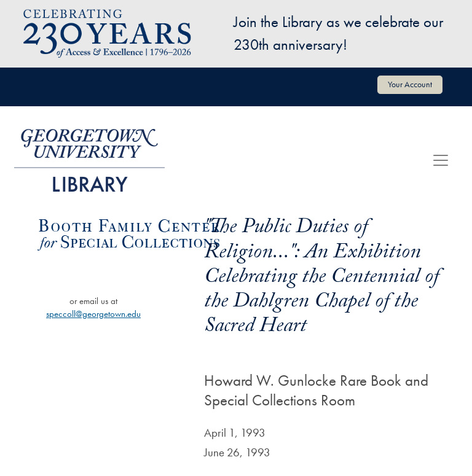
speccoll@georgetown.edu (93, 314)
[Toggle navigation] (441, 160)
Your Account (410, 84)
